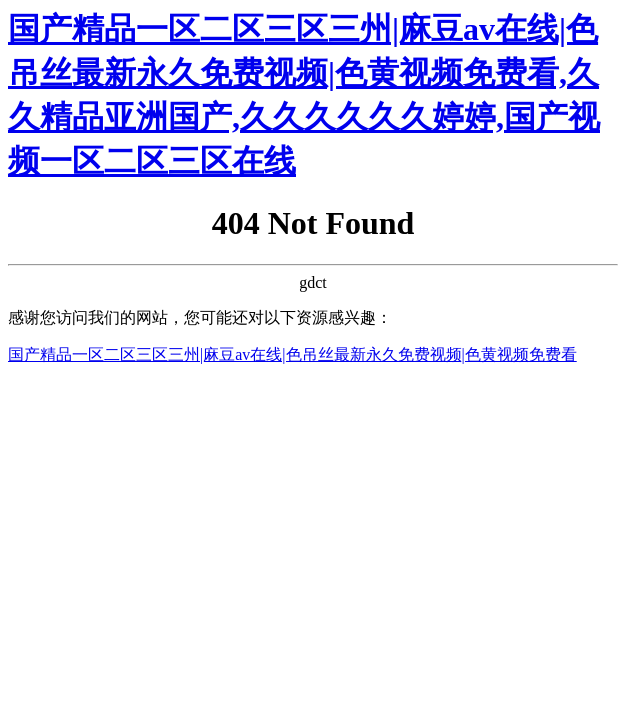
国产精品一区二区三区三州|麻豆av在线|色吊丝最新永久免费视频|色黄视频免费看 (292, 354)
